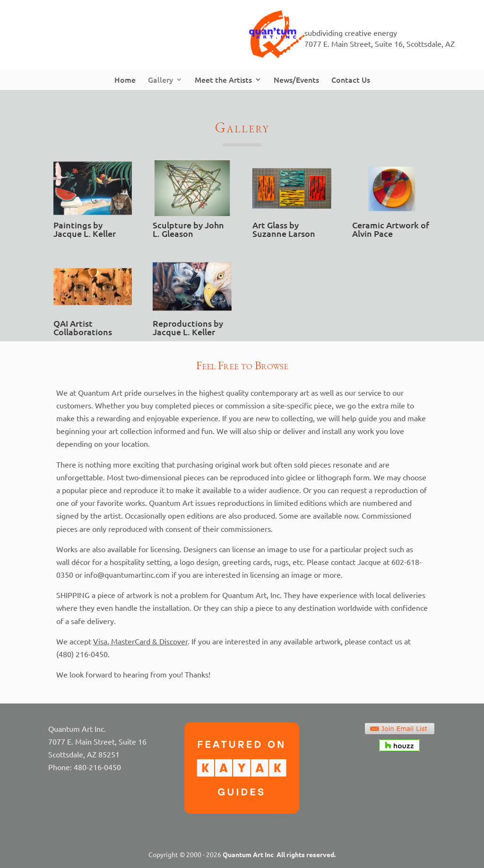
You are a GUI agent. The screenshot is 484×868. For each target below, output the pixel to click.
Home (125, 79)
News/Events (296, 79)
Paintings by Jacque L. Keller (85, 229)
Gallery (160, 79)
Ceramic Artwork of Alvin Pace (391, 229)
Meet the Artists (223, 79)
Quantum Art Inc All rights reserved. (279, 854)
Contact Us (351, 79)
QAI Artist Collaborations (83, 327)
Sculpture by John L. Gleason (188, 229)
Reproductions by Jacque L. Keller (188, 327)
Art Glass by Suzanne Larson (284, 229)
